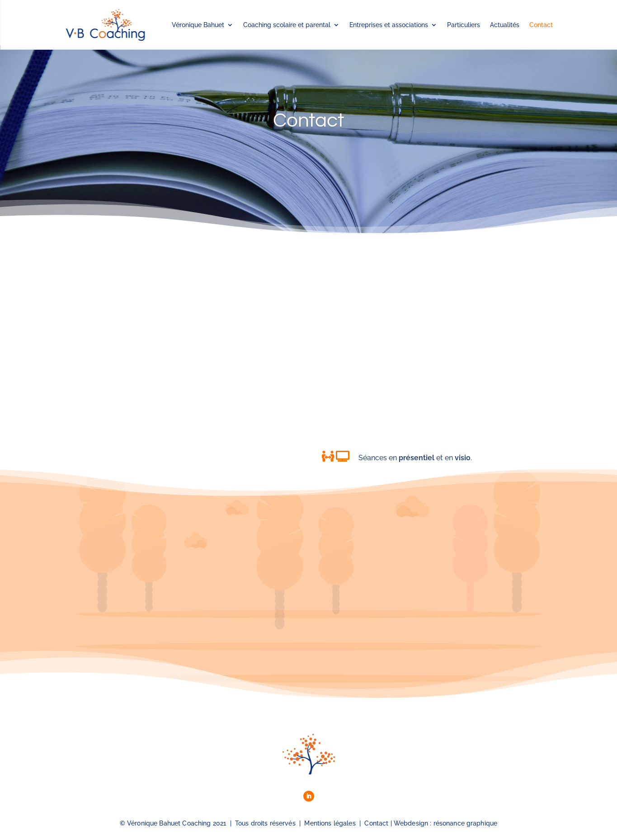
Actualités (505, 25)
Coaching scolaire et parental (287, 25)
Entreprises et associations (389, 25)
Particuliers (464, 25)
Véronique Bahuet (198, 25)
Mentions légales (330, 823)
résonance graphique (466, 823)
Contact (541, 25)
